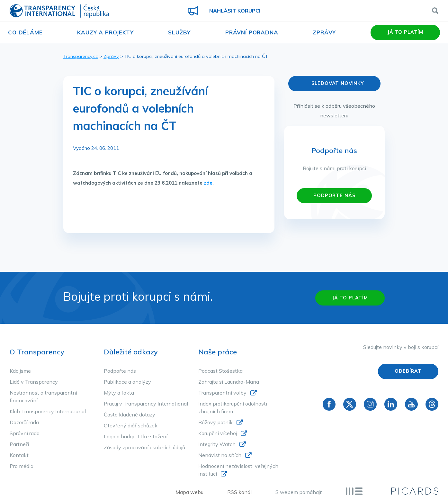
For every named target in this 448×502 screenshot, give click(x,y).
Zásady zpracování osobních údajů (144, 447)
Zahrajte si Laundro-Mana (229, 382)
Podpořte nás (120, 371)
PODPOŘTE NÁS (334, 196)
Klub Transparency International (48, 411)
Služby (179, 32)
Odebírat (408, 371)
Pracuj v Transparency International (146, 404)
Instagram (370, 404)
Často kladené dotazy (130, 415)
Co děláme (25, 32)
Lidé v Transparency (34, 382)
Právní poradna (252, 32)
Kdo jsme (20, 371)
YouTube (411, 404)
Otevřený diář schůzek (131, 425)
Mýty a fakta (119, 393)
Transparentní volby (222, 393)
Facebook (329, 404)
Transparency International (59, 11)
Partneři (19, 444)
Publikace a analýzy (127, 382)
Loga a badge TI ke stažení (136, 436)
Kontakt (19, 455)
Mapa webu (189, 492)
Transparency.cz (81, 56)
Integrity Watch (217, 444)
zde (208, 183)
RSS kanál (239, 492)
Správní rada (25, 433)
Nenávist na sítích (220, 455)
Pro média (22, 466)
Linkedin (391, 404)
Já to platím (405, 32)
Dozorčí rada (24, 422)
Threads (432, 404)
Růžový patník (215, 422)
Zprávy (324, 32)
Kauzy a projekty (105, 32)
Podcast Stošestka (220, 371)
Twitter (350, 404)
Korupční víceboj (218, 433)
